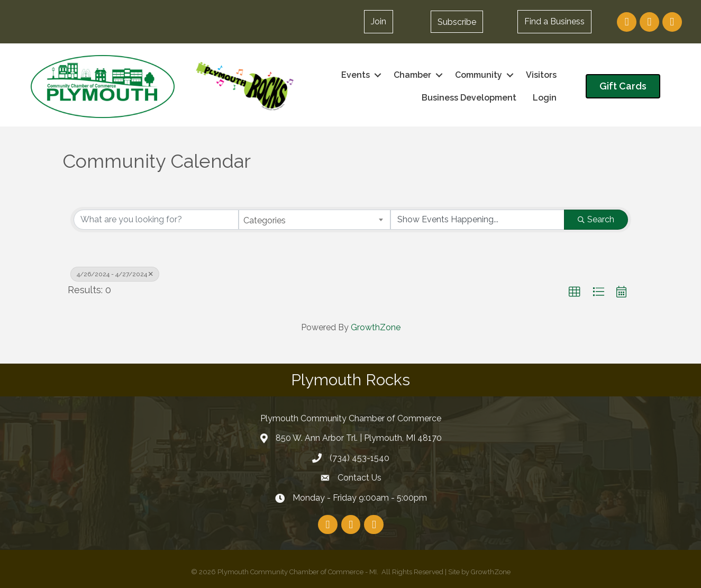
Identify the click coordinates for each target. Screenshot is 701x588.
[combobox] (315, 220)
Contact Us (359, 478)
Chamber (412, 75)
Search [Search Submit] (596, 219)
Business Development (469, 98)
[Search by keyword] (156, 220)
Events (356, 75)
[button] (457, 22)
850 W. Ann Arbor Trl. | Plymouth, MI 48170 (359, 438)
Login (545, 98)
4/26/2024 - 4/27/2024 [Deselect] (115, 274)
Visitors (541, 75)
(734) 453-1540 (359, 458)
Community (479, 75)
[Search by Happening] (477, 220)
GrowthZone (376, 327)
